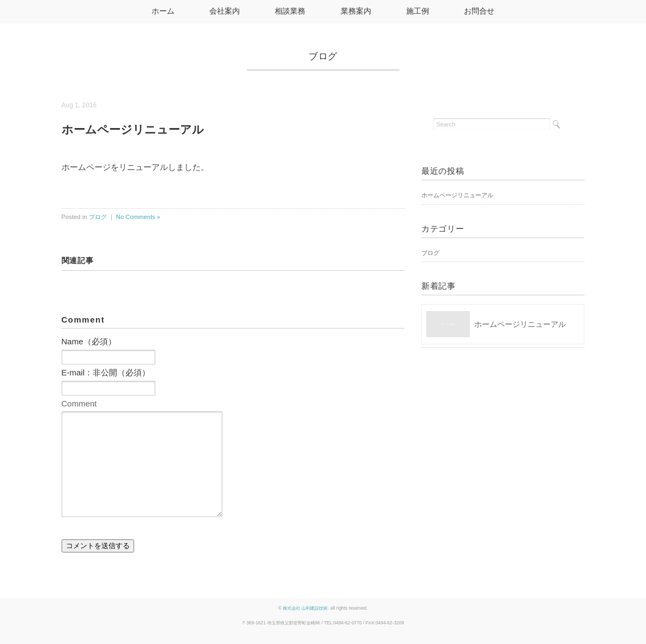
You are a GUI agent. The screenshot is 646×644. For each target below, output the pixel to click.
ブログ (323, 56)
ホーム (163, 11)
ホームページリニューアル (457, 195)
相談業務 (290, 11)
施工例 (418, 11)
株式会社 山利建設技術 (305, 608)
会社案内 (225, 11)
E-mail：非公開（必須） (106, 372)
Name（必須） (89, 341)
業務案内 (356, 11)
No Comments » (138, 217)
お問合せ (479, 11)
